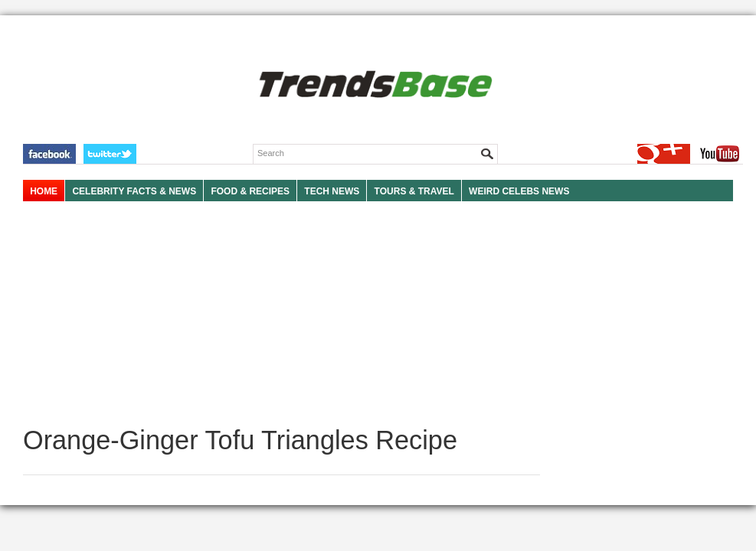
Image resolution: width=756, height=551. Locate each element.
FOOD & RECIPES (250, 191)
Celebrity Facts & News (134, 191)
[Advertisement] (281, 314)
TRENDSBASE (373, 85)
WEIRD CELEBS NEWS (519, 191)
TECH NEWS (332, 191)
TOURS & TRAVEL (414, 191)
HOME (44, 191)
